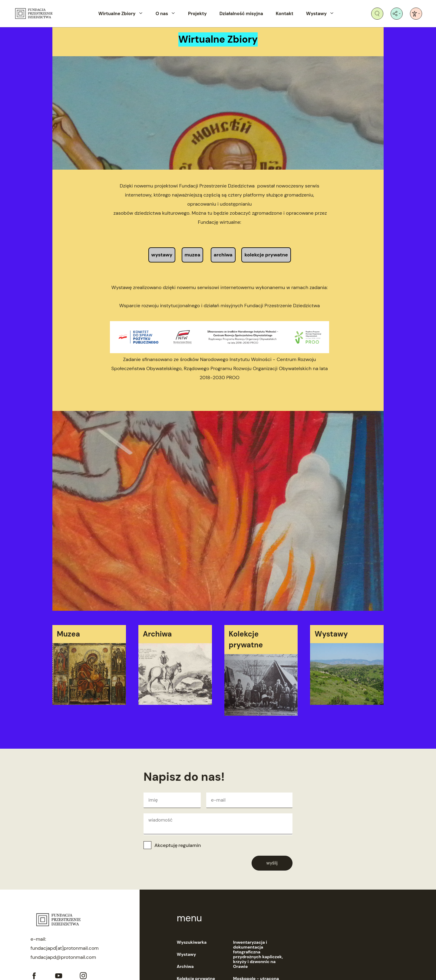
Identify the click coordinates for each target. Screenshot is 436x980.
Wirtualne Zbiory (117, 14)
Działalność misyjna (241, 14)
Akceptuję (178, 845)
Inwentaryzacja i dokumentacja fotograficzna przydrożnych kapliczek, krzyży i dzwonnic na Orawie (258, 954)
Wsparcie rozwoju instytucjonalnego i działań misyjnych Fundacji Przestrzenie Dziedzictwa (220, 306)
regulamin (190, 845)
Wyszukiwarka (192, 942)
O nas (162, 14)
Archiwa (185, 966)
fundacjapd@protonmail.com (63, 957)
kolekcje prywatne (266, 255)
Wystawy (316, 14)
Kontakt (285, 14)
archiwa (223, 255)
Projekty (197, 14)
